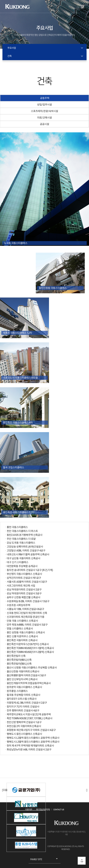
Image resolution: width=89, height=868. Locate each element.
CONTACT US (59, 810)
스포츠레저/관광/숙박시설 (44, 111)
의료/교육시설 (44, 118)
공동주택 (45, 98)
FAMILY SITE (36, 859)
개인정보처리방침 (43, 810)
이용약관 (29, 810)
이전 (2, 790)
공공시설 (44, 124)
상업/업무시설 (44, 105)
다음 (87, 790)
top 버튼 (82, 861)
